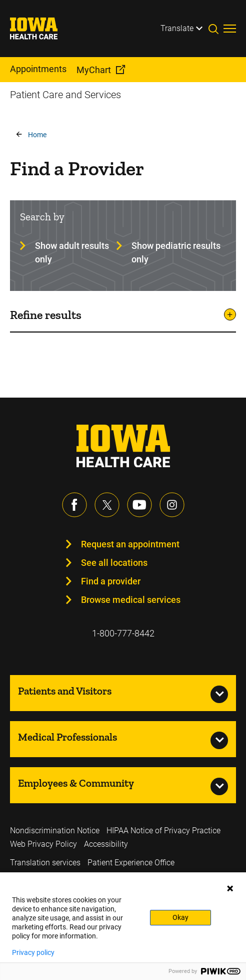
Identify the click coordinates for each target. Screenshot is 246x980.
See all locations (114, 563)
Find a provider (111, 581)
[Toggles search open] (216, 29)
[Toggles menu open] (230, 29)
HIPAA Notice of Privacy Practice (163, 831)
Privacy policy (33, 952)
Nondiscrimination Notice (55, 831)
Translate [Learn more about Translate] (177, 28)
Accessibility (106, 844)
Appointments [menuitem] (38, 69)
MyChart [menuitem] (94, 70)
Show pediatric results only (176, 252)
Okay (180, 917)
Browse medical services (131, 600)
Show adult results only (72, 252)
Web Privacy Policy (43, 844)
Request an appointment (130, 544)
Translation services (45, 863)
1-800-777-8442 (123, 633)
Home (37, 135)
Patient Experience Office (131, 863)
